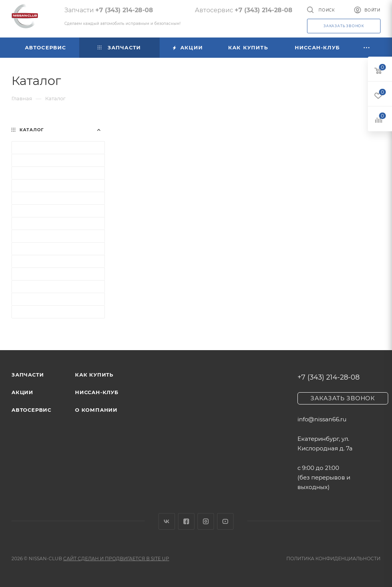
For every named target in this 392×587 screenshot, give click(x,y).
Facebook (186, 521)
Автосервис (31, 410)
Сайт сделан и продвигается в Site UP (116, 558)
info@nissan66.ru (322, 419)
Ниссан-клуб (97, 392)
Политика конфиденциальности (333, 558)
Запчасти (28, 375)
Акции (22, 392)
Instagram (206, 521)
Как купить (94, 375)
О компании (96, 410)
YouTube (225, 521)
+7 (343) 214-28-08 (124, 10)
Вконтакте (167, 521)
